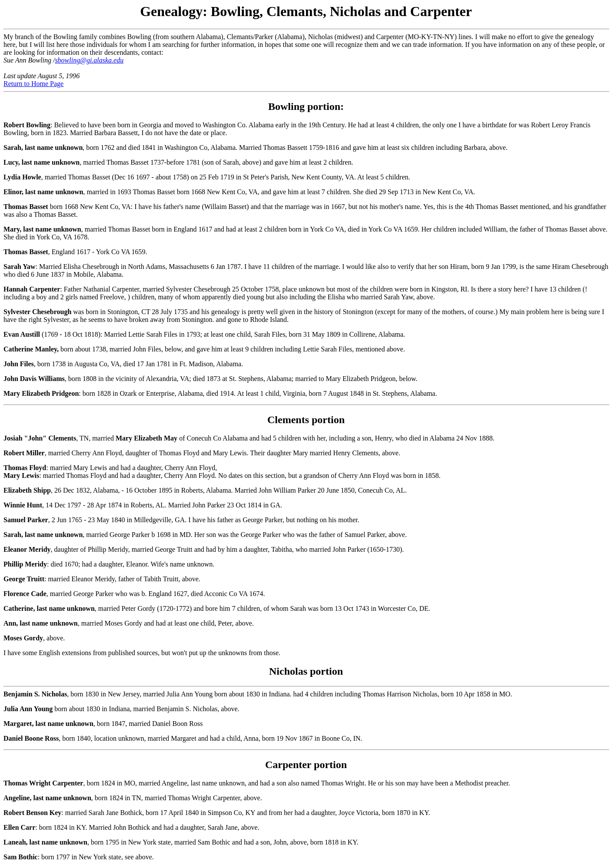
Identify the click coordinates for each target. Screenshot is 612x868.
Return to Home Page (33, 84)
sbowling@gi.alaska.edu (89, 60)
